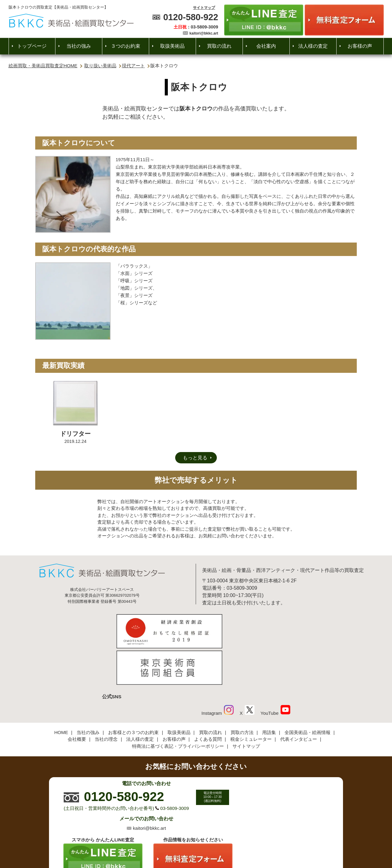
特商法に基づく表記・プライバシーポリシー (178, 705)
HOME (61, 691)
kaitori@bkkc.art (204, 33)
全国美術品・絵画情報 (307, 691)
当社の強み (79, 46)
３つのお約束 (126, 46)
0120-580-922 (191, 17)
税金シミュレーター (251, 698)
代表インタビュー (299, 698)
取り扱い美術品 (100, 66)
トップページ (32, 46)
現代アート (133, 66)
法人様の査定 (313, 46)
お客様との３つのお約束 (133, 691)
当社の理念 (106, 698)
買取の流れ (219, 46)
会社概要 (77, 698)
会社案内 (266, 46)
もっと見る (195, 458)
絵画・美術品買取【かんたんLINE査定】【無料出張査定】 (71, 21)
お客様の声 (360, 46)
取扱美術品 (172, 46)
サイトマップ (204, 8)
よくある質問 (208, 698)
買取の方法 (242, 691)
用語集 (269, 691)
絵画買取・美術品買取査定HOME (43, 66)
